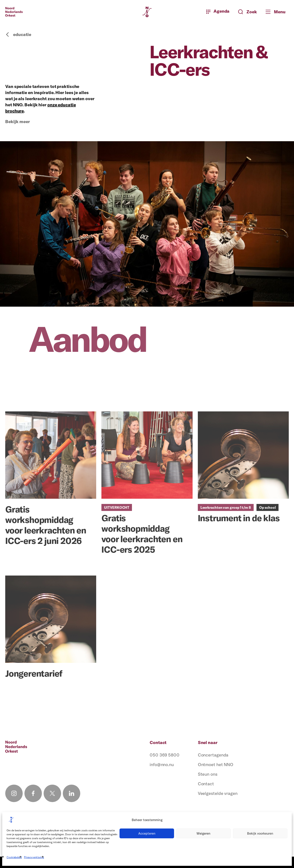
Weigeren (203, 833)
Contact (206, 784)
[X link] (52, 793)
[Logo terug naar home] (14, 12)
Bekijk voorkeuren (260, 833)
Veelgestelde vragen (218, 793)
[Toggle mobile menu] (277, 12)
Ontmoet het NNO (216, 764)
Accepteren (147, 833)
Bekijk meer (18, 122)
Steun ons (208, 774)
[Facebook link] (33, 793)
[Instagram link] (14, 793)
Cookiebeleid (14, 857)
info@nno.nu (162, 764)
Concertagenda (213, 755)
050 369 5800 (165, 755)
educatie (18, 34)
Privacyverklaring (34, 857)
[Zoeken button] (248, 12)
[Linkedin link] (72, 793)
